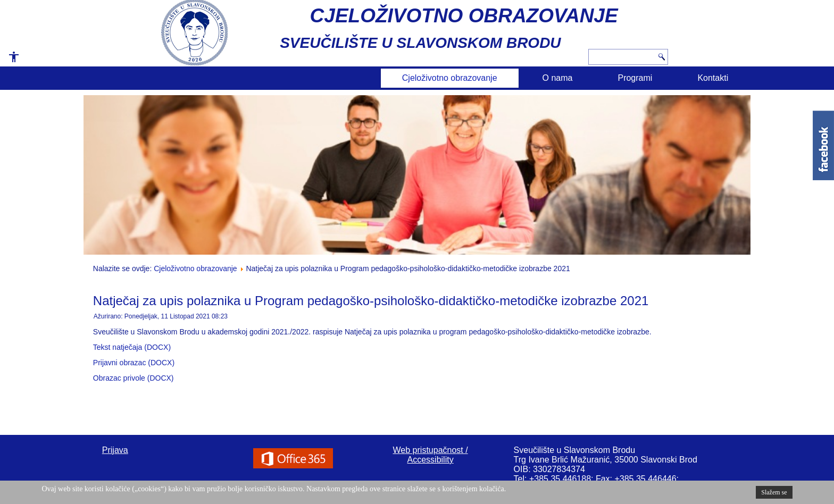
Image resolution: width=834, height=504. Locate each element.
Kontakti (713, 78)
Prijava (115, 450)
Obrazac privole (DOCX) (134, 378)
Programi (635, 78)
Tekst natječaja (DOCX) (132, 347)
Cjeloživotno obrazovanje (450, 78)
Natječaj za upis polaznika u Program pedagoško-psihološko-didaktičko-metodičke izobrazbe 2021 (371, 301)
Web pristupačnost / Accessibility (431, 455)
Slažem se (774, 492)
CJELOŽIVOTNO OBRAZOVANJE (464, 16)
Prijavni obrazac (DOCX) (134, 363)
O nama (558, 78)
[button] (10, 61)
